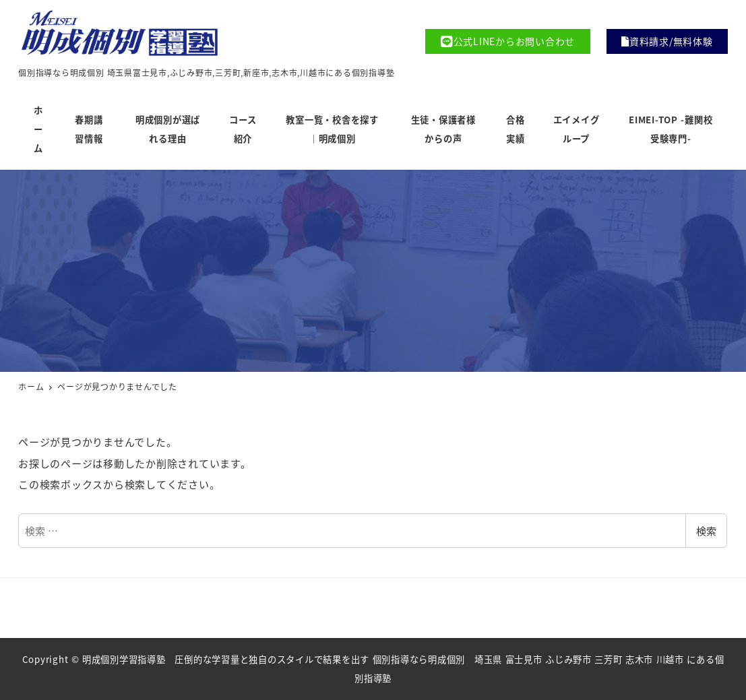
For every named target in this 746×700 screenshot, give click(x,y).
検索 (706, 531)
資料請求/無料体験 (667, 41)
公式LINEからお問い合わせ (508, 41)
